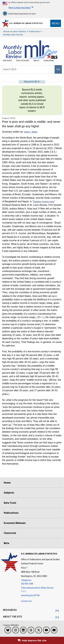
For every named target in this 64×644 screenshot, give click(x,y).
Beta (6, 543)
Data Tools (10, 503)
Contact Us (26, 601)
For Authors (23, 61)
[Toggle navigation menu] (56, 23)
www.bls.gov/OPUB (30, 595)
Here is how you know (19, 7)
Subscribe (49, 61)
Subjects (9, 493)
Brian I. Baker (31, 132)
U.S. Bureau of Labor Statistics (26, 23)
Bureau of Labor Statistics (15, 31)
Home (7, 483)
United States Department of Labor (19, 13)
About (36, 61)
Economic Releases (15, 523)
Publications (34, 31)
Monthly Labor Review (13, 35)
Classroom (10, 533)
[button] (57, 611)
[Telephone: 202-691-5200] (40, 582)
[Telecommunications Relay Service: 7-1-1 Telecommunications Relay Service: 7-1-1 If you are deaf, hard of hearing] (40, 590)
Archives (7, 61)
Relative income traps (44, 202)
